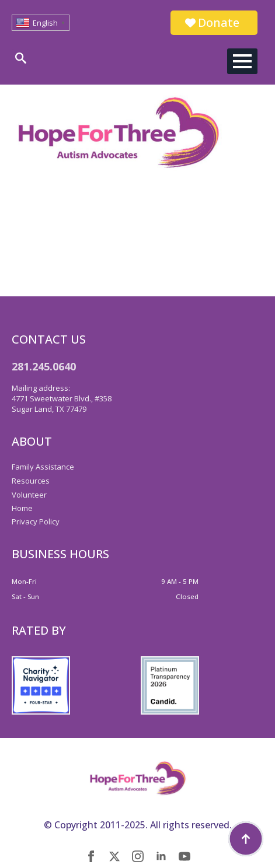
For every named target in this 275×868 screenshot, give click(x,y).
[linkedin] (161, 856)
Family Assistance (43, 467)
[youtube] (185, 856)
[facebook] (91, 856)
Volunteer (29, 495)
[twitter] (114, 856)
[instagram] (138, 856)
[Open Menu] (242, 61)
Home (22, 508)
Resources (31, 481)
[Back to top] (246, 839)
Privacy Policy (36, 521)
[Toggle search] (21, 58)
